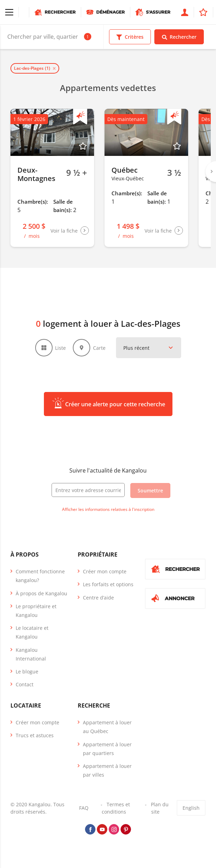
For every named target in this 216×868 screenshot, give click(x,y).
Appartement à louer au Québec (107, 727)
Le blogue (27, 671)
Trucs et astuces (35, 735)
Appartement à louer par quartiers (107, 749)
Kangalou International (31, 654)
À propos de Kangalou (41, 593)
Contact (25, 684)
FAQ (84, 808)
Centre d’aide (98, 598)
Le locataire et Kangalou (32, 632)
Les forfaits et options (108, 584)
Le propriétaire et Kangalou (36, 611)
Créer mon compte (105, 571)
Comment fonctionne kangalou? (40, 576)
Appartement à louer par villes (107, 770)
